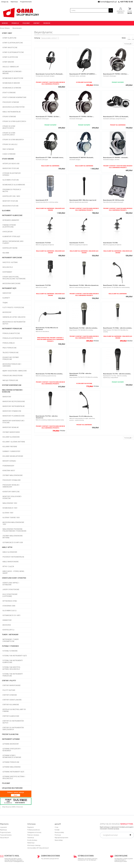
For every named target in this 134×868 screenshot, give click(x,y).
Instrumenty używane (11, 739)
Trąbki (5, 303)
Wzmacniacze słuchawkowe (14, 185)
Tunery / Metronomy (10, 635)
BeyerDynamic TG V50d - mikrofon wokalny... (84, 328)
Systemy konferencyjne (12, 385)
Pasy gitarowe (8, 149)
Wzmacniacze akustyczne (13, 78)
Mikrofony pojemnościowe (13, 416)
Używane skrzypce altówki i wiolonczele (14, 777)
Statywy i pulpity (9, 681)
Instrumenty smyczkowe (12, 258)
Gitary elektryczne (10, 57)
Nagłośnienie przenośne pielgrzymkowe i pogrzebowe (14, 530)
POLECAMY (6, 783)
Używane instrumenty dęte (13, 772)
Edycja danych (4, 838)
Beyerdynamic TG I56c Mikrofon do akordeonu (47, 328)
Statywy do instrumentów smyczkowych (13, 729)
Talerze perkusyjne (10, 353)
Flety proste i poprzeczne (13, 307)
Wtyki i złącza (8, 566)
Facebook (47, 23)
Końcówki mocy (9, 471)
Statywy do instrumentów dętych (13, 722)
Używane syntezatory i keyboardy (12, 750)
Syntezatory (8, 232)
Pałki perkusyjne (9, 348)
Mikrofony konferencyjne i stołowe (14, 422)
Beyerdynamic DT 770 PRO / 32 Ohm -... (48, 116)
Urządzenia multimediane (12, 788)
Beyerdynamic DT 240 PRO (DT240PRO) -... (83, 74)
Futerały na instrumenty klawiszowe (13, 661)
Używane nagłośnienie (12, 767)
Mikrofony (7, 397)
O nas (56, 827)
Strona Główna (5, 28)
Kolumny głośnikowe (11, 437)
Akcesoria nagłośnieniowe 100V (13, 523)
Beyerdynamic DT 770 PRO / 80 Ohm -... (82, 116)
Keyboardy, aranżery (11, 220)
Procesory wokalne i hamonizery (11, 486)
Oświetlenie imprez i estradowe (11, 584)
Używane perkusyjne (11, 762)
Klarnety (6, 298)
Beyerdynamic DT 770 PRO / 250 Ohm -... (116, 74)
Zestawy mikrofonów (11, 432)
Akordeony (7, 312)
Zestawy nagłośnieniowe (13, 475)
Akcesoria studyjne (10, 206)
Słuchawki (6, 211)
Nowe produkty (59, 832)
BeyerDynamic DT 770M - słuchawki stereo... (50, 157)
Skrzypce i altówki (10, 262)
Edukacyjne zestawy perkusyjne (11, 358)
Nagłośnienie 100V (10, 503)
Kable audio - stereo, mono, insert (13, 572)
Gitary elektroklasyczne (13, 43)
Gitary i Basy (7, 33)
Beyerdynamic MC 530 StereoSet (114, 200)
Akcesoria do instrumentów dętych (14, 323)
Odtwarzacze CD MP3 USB (13, 542)
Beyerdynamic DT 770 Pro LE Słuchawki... (116, 116)
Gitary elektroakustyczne (13, 52)
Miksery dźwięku (9, 461)
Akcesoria (7, 625)
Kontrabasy (7, 272)
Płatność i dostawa (33, 835)
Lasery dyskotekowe (11, 589)
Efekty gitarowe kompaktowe (14, 97)
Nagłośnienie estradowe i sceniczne (12, 391)
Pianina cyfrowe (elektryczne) (9, 226)
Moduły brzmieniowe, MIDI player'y (13, 242)
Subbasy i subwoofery (11, 451)
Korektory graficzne (11, 492)
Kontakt (37, 23)
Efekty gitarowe (9, 93)
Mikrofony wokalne (11, 427)
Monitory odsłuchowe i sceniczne (12, 497)
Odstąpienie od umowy (34, 832)
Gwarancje (31, 838)
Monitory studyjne (10, 201)
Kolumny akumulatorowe (13, 456)
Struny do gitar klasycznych (14, 121)
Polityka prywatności (34, 830)
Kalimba (6, 253)
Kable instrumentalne (12, 112)
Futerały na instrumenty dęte (15, 656)
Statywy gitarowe (10, 695)
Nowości (5, 23)
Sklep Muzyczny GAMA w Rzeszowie (13, 807)
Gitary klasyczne (9, 38)
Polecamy (26, 23)
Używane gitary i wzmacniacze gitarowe (12, 756)
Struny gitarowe (9, 117)
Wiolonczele (8, 267)
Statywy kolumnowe (11, 705)
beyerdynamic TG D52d (43, 243)
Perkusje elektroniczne (12, 338)
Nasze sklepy (59, 840)
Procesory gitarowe (11, 102)
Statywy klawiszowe (11, 716)
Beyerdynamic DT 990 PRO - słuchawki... (116, 157)
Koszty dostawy (32, 840)
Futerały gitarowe (10, 651)
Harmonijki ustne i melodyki (14, 317)
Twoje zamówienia (6, 835)
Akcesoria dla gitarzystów (13, 107)
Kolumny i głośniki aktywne (14, 442)
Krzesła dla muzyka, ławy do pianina (14, 710)
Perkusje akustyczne (11, 333)
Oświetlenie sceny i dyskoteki (14, 578)
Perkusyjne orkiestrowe (13, 376)
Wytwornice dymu (10, 601)
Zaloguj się (5, 2)
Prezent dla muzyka (10, 734)
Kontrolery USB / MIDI (11, 196)
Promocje (15, 23)
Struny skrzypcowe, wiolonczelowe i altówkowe (14, 278)
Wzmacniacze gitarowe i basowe (12, 72)
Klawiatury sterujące (11, 236)
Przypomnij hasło (26, 2)
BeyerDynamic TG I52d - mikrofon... (114, 285)
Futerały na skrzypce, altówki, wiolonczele (11, 668)
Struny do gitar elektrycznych (9, 134)
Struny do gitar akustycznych (9, 127)
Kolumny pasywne (10, 447)
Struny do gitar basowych (13, 140)
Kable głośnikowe (10, 552)
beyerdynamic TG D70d (43, 285)
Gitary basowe (8, 62)
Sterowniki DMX (9, 606)
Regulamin (31, 827)
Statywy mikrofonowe (11, 685)
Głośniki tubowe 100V (11, 518)
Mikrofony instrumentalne (14, 406)
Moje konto (4, 824)
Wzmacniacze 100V (10, 508)
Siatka (129, 38)
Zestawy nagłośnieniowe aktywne (13, 537)
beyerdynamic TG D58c (110, 243)
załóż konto (121, 13)
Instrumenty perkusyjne (12, 329)
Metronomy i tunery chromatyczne (11, 640)
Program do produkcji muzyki (12, 190)
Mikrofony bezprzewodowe (14, 401)
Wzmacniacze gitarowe (12, 88)
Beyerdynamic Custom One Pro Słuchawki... (50, 74)
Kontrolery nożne (10, 248)
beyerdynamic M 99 (42, 200)
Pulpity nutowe (9, 690)
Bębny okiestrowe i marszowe (15, 371)
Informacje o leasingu (34, 845)
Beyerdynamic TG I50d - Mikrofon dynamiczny (84, 285)
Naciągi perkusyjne (10, 380)
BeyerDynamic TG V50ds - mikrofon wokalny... (118, 328)
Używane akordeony (11, 744)
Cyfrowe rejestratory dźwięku (12, 174)
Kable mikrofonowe (11, 562)
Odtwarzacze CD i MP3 (11, 615)
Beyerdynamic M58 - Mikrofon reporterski (83, 200)
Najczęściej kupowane (61, 838)
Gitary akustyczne (10, 48)
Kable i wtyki (7, 547)
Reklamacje (31, 843)
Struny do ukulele (10, 144)
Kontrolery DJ (8, 630)
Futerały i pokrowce (10, 646)
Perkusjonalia (8, 343)
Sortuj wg (37, 38)
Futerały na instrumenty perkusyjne (13, 675)
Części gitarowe (9, 154)
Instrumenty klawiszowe (12, 215)
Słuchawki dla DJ (10, 611)
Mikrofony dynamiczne (12, 411)
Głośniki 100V (8, 513)
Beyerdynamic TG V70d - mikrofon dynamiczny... (80, 374)
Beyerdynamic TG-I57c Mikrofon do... (81, 416)
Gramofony (7, 620)
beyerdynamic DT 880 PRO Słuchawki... (82, 157)
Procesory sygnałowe (12, 480)
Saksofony (7, 293)
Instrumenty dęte (9, 288)
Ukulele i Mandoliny (11, 67)
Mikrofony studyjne (11, 168)
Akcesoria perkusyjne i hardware (12, 365)
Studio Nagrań (8, 159)
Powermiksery (8, 466)
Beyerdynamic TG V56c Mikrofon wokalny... (49, 374)
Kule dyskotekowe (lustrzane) (10, 595)
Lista (133, 38)
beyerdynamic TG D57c (77, 243)
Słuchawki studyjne (11, 180)
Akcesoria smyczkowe (11, 283)
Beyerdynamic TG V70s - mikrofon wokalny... (117, 374)
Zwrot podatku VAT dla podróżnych (38, 848)
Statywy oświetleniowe (12, 700)
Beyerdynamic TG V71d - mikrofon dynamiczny (47, 417)
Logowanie (3, 827)
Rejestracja (14, 2)
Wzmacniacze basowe (11, 83)
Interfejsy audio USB (11, 164)
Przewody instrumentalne (13, 557)
